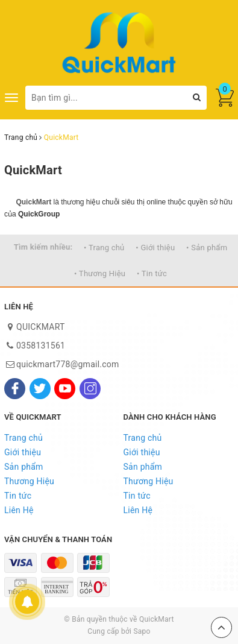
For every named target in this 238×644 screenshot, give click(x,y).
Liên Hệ (19, 510)
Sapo (142, 631)
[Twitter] (40, 389)
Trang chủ (23, 438)
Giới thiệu (23, 452)
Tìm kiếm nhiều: (43, 247)
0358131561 (41, 346)
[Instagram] (90, 389)
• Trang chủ (104, 248)
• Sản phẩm (207, 248)
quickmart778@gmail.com (68, 364)
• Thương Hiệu (100, 273)
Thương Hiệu (29, 481)
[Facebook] (15, 389)
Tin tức (18, 496)
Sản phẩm (24, 467)
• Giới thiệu (155, 248)
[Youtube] (65, 389)
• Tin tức (152, 273)
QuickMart (33, 170)
